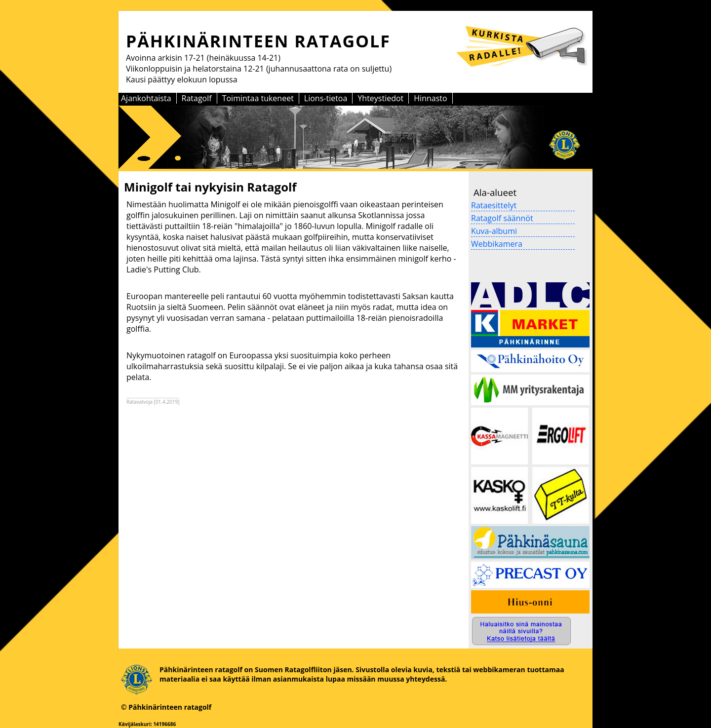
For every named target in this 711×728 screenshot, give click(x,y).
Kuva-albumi (494, 231)
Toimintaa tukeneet (258, 98)
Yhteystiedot (380, 98)
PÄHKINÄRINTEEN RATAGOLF (258, 41)
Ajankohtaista (146, 98)
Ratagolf (197, 98)
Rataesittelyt (494, 205)
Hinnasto (430, 98)
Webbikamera (497, 244)
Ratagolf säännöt (502, 218)
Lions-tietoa (326, 98)
